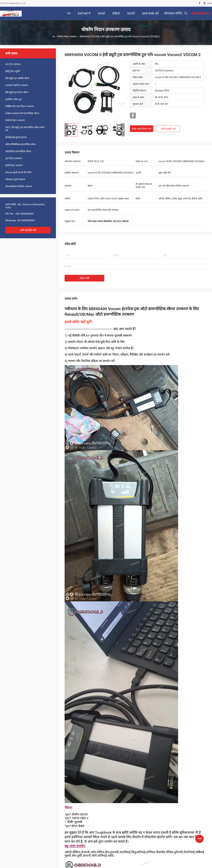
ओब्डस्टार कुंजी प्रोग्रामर (15, 179)
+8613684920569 (24, 214)
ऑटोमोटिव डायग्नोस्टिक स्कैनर (18, 151)
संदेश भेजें (84, 278)
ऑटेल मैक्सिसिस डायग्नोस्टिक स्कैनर (21, 144)
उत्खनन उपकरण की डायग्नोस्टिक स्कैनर (22, 113)
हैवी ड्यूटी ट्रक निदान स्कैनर (17, 92)
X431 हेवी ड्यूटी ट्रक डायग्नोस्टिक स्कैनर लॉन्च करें (25, 129)
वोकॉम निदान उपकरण (67, 37)
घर (54, 37)
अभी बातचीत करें (28, 230)
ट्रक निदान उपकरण (14, 158)
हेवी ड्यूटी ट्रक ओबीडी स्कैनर (17, 78)
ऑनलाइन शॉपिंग (173, 13)
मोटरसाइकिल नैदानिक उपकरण (19, 186)
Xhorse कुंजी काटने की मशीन (19, 172)
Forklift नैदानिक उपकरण (17, 85)
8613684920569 (26, 220)
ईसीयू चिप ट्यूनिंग (13, 71)
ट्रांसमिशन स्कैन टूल (13, 99)
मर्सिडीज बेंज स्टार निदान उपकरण (20, 106)
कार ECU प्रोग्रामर (13, 64)
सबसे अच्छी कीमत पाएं (141, 129)
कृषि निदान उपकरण (14, 165)
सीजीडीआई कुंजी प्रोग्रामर (16, 137)
